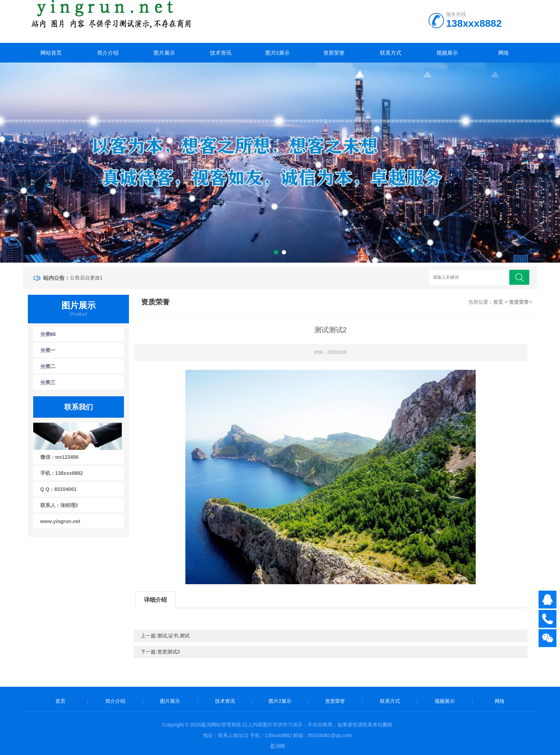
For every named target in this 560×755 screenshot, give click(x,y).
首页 (498, 302)
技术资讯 (221, 53)
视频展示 (447, 53)
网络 (504, 53)
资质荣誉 (334, 53)
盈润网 (277, 746)
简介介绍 (108, 53)
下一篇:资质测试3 (160, 652)
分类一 (48, 350)
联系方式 (391, 53)
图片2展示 (277, 53)
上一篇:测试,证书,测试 (165, 636)
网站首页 (51, 53)
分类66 (48, 334)
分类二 (48, 366)
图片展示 (164, 53)
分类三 (48, 382)
